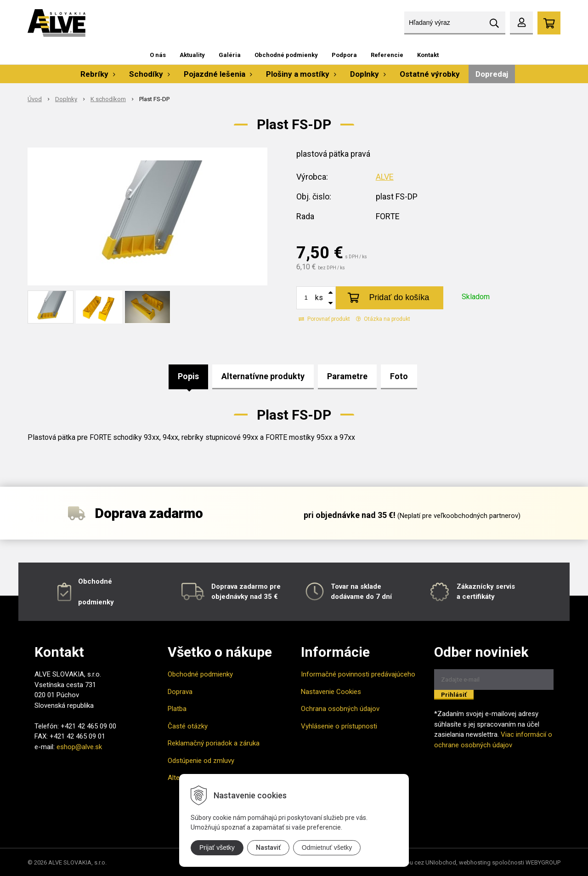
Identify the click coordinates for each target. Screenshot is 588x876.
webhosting (475, 862)
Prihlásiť (454, 695)
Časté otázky (188, 726)
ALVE (385, 177)
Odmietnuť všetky (327, 848)
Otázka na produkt (383, 319)
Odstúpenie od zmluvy (201, 761)
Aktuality (192, 55)
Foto (399, 376)
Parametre (347, 376)
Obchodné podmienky (286, 55)
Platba (177, 709)
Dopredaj (492, 74)
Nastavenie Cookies (331, 692)
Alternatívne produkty (263, 376)
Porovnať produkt (324, 319)
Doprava (180, 692)
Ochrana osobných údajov (340, 709)
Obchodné (95, 581)
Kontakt (428, 55)
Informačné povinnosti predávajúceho (358, 674)
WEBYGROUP (543, 862)
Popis (188, 376)
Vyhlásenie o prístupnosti (339, 726)
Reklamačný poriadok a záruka (214, 743)
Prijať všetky (217, 848)
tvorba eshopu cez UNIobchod (415, 862)
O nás (158, 55)
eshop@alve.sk (79, 747)
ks (319, 298)
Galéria (230, 55)
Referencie (387, 55)
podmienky (96, 602)
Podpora (344, 55)
